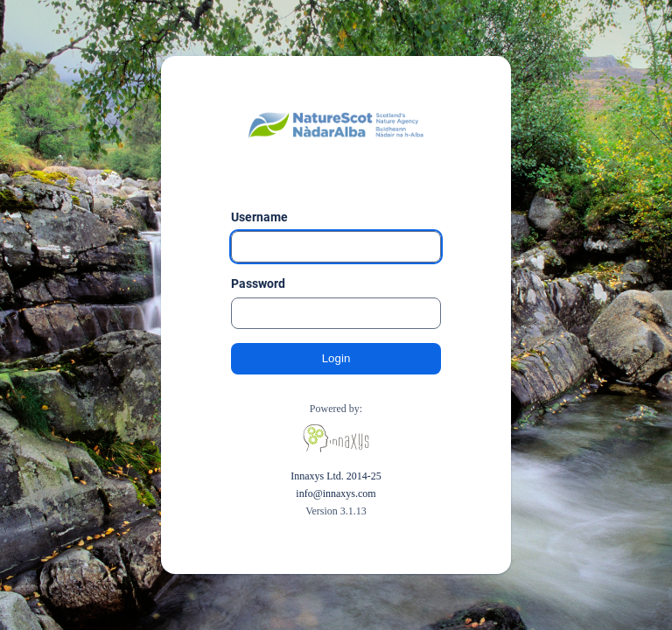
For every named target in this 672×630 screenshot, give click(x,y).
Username (259, 217)
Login (336, 358)
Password (258, 283)
